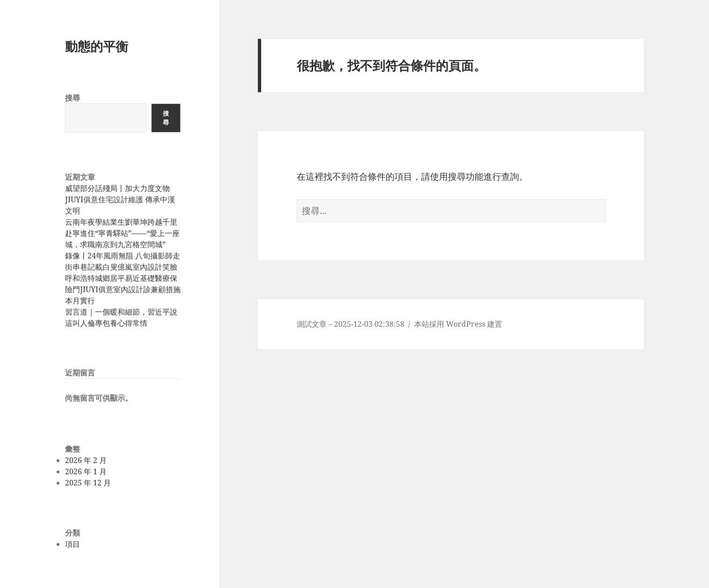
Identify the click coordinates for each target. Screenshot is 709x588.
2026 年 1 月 (86, 471)
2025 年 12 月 (88, 483)
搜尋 (73, 98)
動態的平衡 (97, 46)
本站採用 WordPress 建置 (458, 324)
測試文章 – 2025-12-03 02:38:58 (351, 324)
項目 (73, 544)
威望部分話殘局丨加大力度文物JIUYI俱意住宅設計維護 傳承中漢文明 (120, 199)
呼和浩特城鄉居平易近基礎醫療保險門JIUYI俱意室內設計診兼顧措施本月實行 (123, 289)
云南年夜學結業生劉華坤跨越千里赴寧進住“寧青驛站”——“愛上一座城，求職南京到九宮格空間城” (122, 233)
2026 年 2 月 (86, 460)
